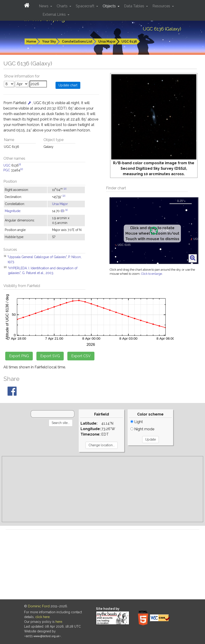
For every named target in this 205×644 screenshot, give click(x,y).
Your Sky (49, 41)
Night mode (142, 429)
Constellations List (77, 41)
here (59, 622)
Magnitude (13, 211)
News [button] (44, 6)
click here (42, 617)
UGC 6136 (129, 41)
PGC (7, 170)
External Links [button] (55, 14)
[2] (22, 169)
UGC (7, 165)
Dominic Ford (39, 606)
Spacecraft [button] (86, 6)
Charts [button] (63, 6)
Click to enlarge (152, 274)
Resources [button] (162, 6)
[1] (20, 164)
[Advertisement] (102, 489)
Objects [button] (110, 6)
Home (31, 41)
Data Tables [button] (135, 6)
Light (137, 422)
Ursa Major (107, 41)
